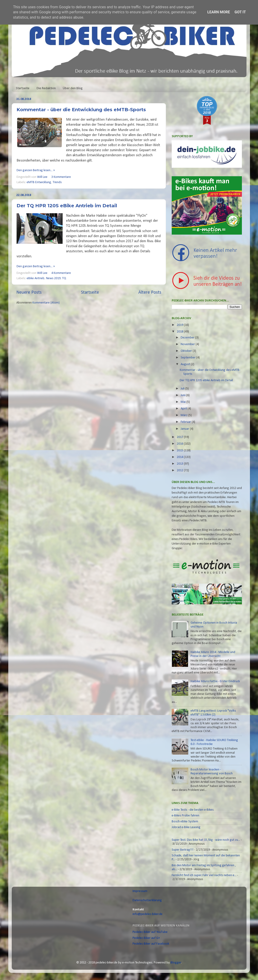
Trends (57, 182)
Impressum (140, 891)
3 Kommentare (61, 177)
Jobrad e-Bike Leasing (186, 827)
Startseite (23, 88)
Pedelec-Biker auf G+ (146, 938)
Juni (183, 395)
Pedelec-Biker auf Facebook (151, 944)
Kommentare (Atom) (46, 303)
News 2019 (53, 278)
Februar (186, 422)
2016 (180, 444)
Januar (185, 429)
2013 (180, 464)
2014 (180, 457)
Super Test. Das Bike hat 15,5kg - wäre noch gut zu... (206, 840)
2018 (180, 332)
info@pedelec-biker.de (148, 914)
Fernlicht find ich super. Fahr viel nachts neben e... (204, 875)
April (184, 409)
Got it (240, 12)
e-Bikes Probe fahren (186, 816)
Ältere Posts (150, 293)
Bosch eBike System (185, 822)
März (184, 415)
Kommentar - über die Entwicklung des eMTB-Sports (81, 110)
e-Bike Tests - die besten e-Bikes (193, 810)
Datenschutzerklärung (147, 900)
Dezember (188, 338)
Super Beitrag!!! (183, 850)
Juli (183, 389)
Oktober (187, 351)
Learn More (219, 12)
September (188, 358)
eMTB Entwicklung (39, 182)
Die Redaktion (46, 88)
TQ (64, 278)
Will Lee (43, 177)
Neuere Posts (29, 293)
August (186, 364)
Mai (184, 402)
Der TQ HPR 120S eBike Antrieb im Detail (67, 206)
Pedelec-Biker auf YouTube (150, 932)
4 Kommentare (61, 273)
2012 (180, 470)
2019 (180, 325)
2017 (180, 437)
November (188, 344)
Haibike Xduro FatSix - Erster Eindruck (215, 681)
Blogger (176, 963)
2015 (180, 450)
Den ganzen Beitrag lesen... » (36, 170)
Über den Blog (73, 88)
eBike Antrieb (36, 278)
